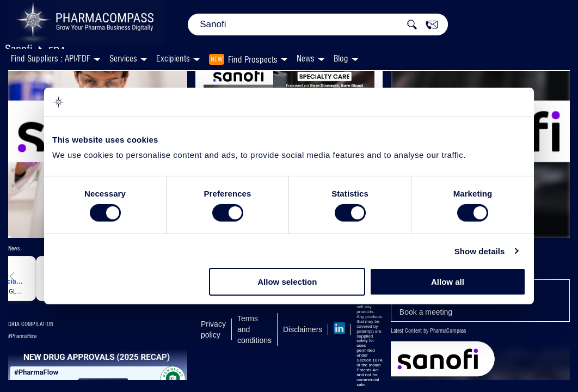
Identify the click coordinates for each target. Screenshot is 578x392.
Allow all (448, 282)
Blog (341, 59)
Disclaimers (303, 329)
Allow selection (287, 282)
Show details (480, 251)
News (306, 59)
